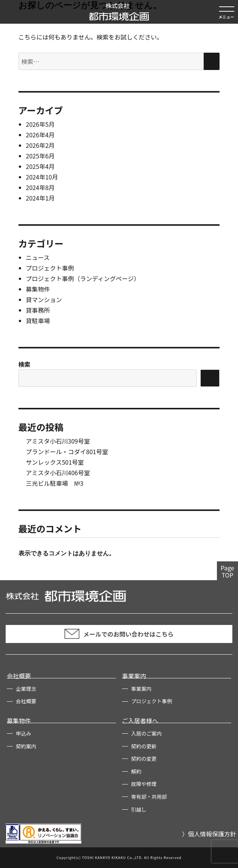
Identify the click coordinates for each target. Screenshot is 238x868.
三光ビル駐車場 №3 (55, 483)
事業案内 (134, 676)
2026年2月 (40, 145)
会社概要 (19, 676)
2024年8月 (40, 187)
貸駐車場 (38, 321)
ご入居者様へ (140, 721)
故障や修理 (144, 784)
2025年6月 (40, 156)
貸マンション (44, 299)
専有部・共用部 (149, 797)
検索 (24, 364)
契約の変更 (144, 759)
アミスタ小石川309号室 (58, 441)
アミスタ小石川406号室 (58, 473)
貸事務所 (38, 310)
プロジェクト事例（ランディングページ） (83, 278)
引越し (139, 809)
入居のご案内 (146, 733)
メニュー (226, 17)
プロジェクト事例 (50, 268)
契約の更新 (144, 746)
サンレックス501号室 (55, 462)
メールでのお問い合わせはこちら (119, 634)
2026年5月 (40, 124)
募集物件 (38, 289)
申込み (24, 733)
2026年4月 (40, 135)
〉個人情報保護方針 (209, 834)
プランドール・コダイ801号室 (67, 451)
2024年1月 (40, 198)
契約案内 (26, 746)
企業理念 (26, 689)
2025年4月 (40, 166)
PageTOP (227, 571)
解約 (136, 771)
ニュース (38, 257)
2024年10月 (42, 177)
